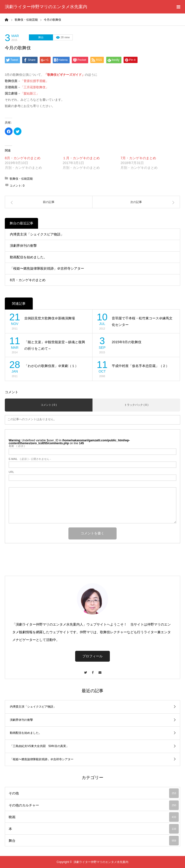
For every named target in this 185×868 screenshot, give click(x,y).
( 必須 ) (17, 446)
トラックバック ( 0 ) (136, 405)
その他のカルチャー (94, 805)
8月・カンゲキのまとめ (23, 158)
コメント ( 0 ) (49, 405)
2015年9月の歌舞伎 (127, 342)
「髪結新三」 (30, 93)
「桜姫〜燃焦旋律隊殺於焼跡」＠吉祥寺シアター (47, 268)
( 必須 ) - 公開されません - (30, 459)
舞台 (41, 37)
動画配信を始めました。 (28, 257)
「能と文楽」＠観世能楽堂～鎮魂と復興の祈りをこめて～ (55, 345)
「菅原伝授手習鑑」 (35, 81)
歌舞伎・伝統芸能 (21, 179)
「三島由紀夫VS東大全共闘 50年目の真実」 (39, 746)
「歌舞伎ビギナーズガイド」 (64, 75)
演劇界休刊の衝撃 (23, 246)
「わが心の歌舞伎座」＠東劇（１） (51, 366)
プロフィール (92, 656)
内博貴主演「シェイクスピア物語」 (37, 234)
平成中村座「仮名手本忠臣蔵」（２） (140, 366)
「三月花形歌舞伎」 (35, 87)
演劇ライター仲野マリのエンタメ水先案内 (46, 7)
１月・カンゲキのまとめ (81, 158)
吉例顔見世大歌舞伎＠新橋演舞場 (50, 318)
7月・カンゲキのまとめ (138, 158)
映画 (94, 817)
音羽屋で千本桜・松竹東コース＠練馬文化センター (142, 321)
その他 (94, 793)
